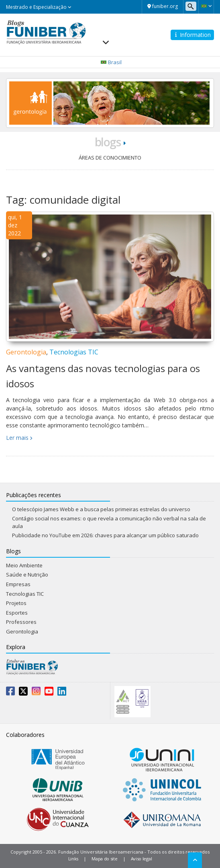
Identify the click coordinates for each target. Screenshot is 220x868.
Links (73, 859)
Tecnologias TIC (74, 352)
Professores (21, 622)
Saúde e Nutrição (27, 575)
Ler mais (17, 438)
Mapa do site (104, 859)
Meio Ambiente (24, 565)
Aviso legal (142, 859)
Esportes (17, 613)
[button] (206, 6)
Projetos (16, 603)
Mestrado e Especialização (39, 7)
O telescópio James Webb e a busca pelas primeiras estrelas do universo (101, 509)
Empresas (18, 584)
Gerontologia (26, 352)
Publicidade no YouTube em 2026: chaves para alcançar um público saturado (105, 535)
